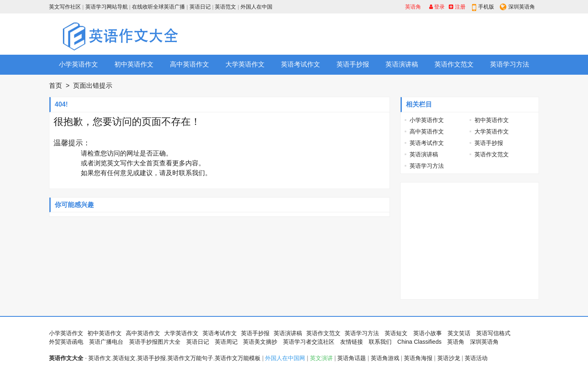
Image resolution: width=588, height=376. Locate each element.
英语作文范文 (454, 64)
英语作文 (100, 358)
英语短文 (396, 333)
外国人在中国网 (285, 358)
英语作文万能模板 (238, 358)
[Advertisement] (390, 34)
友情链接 (352, 342)
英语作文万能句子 (190, 358)
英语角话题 (352, 358)
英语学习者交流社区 (309, 342)
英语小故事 (428, 333)
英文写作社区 (65, 7)
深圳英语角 (522, 7)
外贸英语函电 (66, 342)
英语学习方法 (510, 64)
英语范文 (225, 7)
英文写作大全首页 (133, 163)
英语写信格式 (493, 333)
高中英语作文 (189, 64)
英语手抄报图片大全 (155, 342)
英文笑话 (459, 333)
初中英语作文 (134, 64)
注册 (457, 7)
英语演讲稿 (402, 64)
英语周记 (226, 342)
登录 (437, 7)
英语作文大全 (66, 358)
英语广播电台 (106, 342)
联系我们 (192, 173)
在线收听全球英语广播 (158, 7)
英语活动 (476, 358)
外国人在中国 (256, 7)
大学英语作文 (245, 64)
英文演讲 (321, 358)
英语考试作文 (301, 64)
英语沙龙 (449, 358)
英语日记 (200, 7)
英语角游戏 (385, 358)
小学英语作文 (78, 64)
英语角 (413, 7)
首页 (56, 86)
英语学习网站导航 (107, 7)
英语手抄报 (353, 64)
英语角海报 (418, 358)
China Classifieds (419, 342)
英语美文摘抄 (260, 342)
